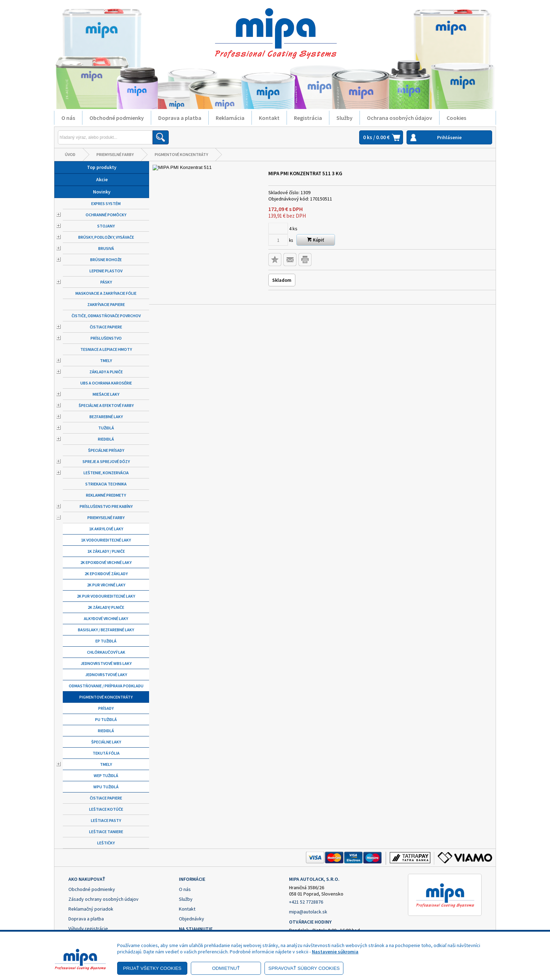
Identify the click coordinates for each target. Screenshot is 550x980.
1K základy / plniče (106, 551)
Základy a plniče (106, 372)
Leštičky (106, 843)
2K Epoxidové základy (106, 574)
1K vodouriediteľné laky (106, 540)
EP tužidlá (106, 641)
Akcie (102, 179)
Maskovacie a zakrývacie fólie (106, 293)
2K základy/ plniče (106, 607)
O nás (68, 118)
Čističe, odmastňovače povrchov (106, 316)
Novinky (102, 192)
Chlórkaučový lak (106, 652)
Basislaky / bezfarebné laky (106, 630)
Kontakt (269, 118)
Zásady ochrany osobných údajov (103, 899)
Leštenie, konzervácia (106, 473)
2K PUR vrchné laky (106, 585)
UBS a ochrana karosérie (106, 383)
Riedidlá (106, 439)
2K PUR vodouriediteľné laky (106, 596)
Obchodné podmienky (117, 118)
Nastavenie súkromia (335, 952)
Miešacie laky (106, 394)
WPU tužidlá (106, 787)
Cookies (456, 118)
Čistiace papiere (106, 327)
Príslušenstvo (106, 338)
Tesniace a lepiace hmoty (106, 349)
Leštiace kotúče (106, 809)
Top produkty (102, 167)
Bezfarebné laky (106, 417)
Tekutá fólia (106, 753)
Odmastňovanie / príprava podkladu (106, 686)
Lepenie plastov (106, 271)
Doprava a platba (180, 118)
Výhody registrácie (88, 928)
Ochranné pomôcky (106, 215)
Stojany (106, 226)
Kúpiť (316, 240)
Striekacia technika (106, 484)
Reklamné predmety (106, 495)
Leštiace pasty (106, 820)
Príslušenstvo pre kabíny (106, 506)
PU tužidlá (106, 719)
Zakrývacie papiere (106, 304)
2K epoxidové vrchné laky (106, 562)
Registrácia (308, 118)
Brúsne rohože (106, 260)
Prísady (106, 708)
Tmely (106, 360)
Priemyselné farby (115, 154)
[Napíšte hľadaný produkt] (105, 137)
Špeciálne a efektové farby (106, 405)
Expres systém (106, 203)
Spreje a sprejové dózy (106, 461)
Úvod (70, 154)
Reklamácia (230, 118)
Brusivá (106, 248)
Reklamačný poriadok (91, 909)
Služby (344, 118)
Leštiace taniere (106, 832)
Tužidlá (106, 428)
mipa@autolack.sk (308, 912)
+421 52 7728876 (306, 902)
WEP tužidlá (106, 775)
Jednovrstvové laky (106, 675)
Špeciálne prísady (106, 450)
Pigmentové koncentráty (181, 154)
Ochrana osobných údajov (400, 118)
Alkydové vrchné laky (106, 618)
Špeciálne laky (106, 742)
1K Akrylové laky (106, 529)
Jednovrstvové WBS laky (106, 663)
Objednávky (192, 919)
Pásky (106, 282)
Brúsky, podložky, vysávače (106, 237)
